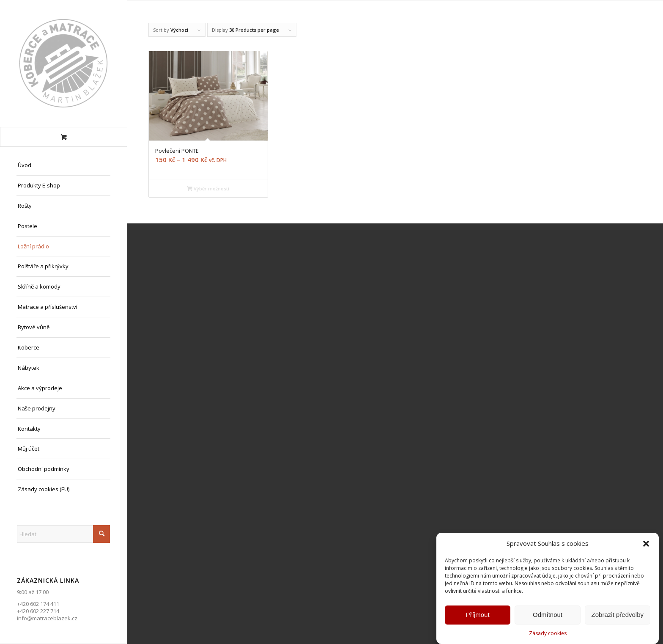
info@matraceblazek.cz (47, 618)
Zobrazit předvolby (618, 616)
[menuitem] (63, 165)
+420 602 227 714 (38, 611)
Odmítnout (548, 616)
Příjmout (478, 616)
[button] (646, 545)
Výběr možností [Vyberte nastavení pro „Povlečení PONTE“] (208, 189)
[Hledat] (63, 534)
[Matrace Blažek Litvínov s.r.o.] (63, 63)
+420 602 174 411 (38, 604)
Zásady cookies (548, 635)
